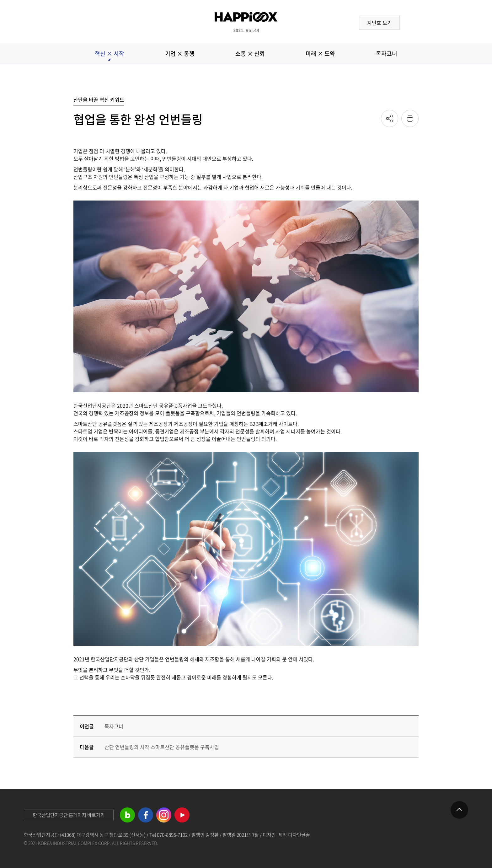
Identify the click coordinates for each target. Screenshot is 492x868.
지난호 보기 (380, 23)
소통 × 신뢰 (250, 54)
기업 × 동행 (180, 54)
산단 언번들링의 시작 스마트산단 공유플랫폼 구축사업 (162, 747)
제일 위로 (459, 810)
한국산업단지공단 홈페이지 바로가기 (69, 815)
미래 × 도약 (320, 54)
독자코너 (387, 54)
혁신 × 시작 (110, 54)
